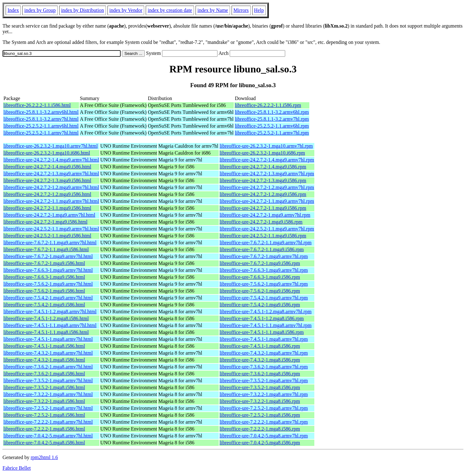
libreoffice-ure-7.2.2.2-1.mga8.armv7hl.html (48, 422)
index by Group (40, 10)
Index (13, 10)
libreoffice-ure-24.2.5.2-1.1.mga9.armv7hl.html (51, 229)
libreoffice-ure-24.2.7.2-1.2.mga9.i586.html (47, 194)
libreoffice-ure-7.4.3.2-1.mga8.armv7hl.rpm (264, 353)
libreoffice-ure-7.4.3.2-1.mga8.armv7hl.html (48, 353)
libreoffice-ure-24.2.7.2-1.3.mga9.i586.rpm (263, 180)
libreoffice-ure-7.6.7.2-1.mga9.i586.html (44, 263)
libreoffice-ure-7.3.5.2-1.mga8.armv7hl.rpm (264, 381)
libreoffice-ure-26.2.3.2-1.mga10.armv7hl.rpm (266, 146)
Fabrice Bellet (17, 468)
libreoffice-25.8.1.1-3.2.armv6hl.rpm (272, 112)
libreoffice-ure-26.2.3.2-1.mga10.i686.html (47, 153)
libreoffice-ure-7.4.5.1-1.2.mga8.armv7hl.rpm (266, 312)
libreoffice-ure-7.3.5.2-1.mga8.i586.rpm (260, 387)
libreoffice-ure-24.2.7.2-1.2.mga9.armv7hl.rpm (267, 187)
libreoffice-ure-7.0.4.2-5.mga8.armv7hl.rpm (264, 436)
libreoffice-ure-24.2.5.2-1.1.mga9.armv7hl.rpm (267, 229)
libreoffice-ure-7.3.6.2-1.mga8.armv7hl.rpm (264, 367)
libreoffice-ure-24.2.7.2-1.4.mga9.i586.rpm (263, 167)
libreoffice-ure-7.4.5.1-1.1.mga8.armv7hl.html (50, 325)
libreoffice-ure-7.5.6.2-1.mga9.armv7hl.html (48, 284)
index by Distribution (83, 10)
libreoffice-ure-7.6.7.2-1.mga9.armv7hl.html (48, 256)
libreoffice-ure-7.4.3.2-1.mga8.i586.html (44, 360)
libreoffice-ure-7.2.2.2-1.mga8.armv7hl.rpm (264, 422)
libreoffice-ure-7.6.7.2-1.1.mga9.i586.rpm (262, 249)
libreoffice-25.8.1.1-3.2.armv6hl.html (41, 112)
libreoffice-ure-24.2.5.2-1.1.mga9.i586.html (47, 236)
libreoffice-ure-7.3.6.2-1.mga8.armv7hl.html (48, 367)
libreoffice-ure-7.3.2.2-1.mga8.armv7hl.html (48, 394)
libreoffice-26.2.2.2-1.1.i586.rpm (268, 105)
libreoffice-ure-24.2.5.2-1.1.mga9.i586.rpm (263, 236)
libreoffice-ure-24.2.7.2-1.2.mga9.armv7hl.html (51, 187)
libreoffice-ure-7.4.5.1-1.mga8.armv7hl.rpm (264, 339)
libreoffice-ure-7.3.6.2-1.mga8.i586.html (44, 374)
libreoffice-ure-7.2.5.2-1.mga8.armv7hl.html (48, 408)
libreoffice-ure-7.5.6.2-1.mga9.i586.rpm (260, 291)
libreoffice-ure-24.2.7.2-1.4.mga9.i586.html (47, 167)
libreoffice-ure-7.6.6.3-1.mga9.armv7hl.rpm (264, 270)
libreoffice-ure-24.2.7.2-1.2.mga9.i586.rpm (263, 194)
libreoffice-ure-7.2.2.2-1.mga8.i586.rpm (260, 429)
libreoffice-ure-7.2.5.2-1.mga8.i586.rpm (260, 415)
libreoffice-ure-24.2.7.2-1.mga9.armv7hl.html (49, 215)
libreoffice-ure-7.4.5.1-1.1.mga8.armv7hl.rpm (266, 325)
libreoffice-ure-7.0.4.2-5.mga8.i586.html (44, 443)
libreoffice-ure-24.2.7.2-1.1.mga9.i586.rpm (263, 208)
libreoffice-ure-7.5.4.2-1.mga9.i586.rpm (260, 305)
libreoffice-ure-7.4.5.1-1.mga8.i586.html (44, 346)
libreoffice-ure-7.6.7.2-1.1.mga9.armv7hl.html (50, 243)
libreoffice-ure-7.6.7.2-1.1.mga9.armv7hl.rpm (266, 243)
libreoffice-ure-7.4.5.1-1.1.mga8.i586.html (46, 332)
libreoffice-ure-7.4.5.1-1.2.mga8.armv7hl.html (50, 312)
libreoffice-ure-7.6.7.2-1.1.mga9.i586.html (46, 249)
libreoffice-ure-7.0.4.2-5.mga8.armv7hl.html (48, 436)
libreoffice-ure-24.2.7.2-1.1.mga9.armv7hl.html (51, 201)
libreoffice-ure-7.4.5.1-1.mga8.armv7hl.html (48, 339)
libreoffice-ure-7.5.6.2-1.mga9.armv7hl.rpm (264, 284)
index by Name (213, 10)
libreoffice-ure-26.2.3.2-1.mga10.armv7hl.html (51, 146)
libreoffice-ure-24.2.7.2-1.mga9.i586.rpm (261, 222)
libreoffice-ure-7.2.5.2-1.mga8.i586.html (44, 415)
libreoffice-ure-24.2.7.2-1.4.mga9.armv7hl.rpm (267, 160)
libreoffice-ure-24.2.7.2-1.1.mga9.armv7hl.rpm (267, 201)
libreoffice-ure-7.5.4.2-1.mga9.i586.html (44, 305)
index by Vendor (126, 10)
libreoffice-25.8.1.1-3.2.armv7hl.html (41, 119)
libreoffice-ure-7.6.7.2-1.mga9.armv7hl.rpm (264, 256)
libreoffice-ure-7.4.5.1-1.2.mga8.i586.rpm (262, 318)
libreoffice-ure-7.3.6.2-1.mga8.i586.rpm (260, 374)
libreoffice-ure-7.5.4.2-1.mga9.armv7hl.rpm (264, 298)
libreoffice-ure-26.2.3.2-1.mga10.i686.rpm (262, 153)
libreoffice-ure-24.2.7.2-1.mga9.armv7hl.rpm (265, 215)
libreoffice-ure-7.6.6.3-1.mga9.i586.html (44, 277)
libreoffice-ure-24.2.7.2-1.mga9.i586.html (45, 222)
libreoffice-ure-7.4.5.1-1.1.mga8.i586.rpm (262, 332)
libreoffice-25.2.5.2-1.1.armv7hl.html (41, 133)
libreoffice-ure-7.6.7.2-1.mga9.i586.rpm (260, 263)
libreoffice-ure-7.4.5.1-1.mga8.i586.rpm (260, 346)
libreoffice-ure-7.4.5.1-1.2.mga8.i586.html (46, 318)
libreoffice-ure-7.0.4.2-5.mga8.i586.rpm (260, 443)
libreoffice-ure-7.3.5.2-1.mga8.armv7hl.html (48, 381)
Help (259, 10)
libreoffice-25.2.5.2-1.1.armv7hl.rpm (272, 133)
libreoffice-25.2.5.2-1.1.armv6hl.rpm (272, 126)
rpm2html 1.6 (44, 457)
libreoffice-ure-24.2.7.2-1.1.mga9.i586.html (47, 208)
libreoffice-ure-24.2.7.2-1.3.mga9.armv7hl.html (51, 174)
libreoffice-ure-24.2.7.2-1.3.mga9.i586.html (47, 180)
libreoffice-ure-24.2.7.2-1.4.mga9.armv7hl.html (51, 160)
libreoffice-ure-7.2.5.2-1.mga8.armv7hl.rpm (264, 408)
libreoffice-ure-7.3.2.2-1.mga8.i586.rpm (260, 401)
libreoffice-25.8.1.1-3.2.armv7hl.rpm (272, 119)
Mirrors (241, 10)
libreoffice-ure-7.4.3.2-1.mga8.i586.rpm (260, 360)
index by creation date (170, 10)
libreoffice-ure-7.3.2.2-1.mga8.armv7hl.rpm (264, 394)
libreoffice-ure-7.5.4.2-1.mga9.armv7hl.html (48, 298)
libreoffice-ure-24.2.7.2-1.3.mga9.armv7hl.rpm (267, 174)
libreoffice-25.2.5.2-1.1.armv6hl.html (41, 126)
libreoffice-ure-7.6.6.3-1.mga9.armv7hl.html (48, 270)
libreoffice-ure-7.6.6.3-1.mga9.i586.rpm (260, 277)
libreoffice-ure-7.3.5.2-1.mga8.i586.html (44, 387)
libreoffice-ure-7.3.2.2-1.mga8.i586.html (44, 401)
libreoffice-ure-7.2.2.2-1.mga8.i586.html (44, 429)
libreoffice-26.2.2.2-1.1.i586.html (37, 105)
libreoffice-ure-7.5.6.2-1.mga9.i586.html (44, 291)
